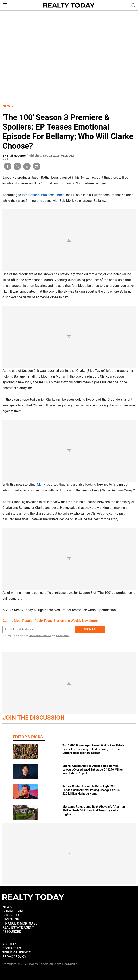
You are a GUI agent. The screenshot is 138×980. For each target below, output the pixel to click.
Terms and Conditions (40, 636)
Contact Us (12, 948)
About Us (10, 944)
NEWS (7, 907)
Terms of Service (17, 952)
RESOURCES (12, 932)
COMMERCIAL (13, 911)
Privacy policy (14, 956)
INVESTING (11, 919)
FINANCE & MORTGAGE (20, 923)
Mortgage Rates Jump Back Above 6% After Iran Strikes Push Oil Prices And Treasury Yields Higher (94, 810)
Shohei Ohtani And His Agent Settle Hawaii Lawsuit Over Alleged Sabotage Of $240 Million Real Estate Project (93, 770)
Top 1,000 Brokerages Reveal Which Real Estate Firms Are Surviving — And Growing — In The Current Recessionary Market (93, 749)
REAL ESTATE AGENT (18, 927)
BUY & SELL (11, 915)
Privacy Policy (63, 636)
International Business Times (43, 195)
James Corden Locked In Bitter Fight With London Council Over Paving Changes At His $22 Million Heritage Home (91, 790)
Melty (41, 485)
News (8, 106)
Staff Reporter (17, 156)
